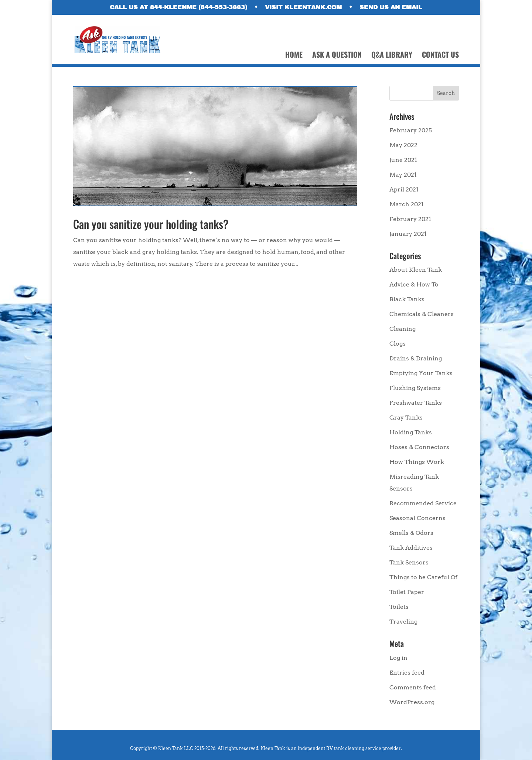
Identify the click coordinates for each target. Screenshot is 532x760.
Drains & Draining (416, 358)
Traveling (403, 622)
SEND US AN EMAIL (391, 7)
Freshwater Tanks (416, 403)
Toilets (399, 607)
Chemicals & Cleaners (422, 314)
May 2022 (403, 145)
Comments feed (413, 687)
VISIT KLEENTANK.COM (303, 7)
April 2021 (404, 189)
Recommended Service (423, 503)
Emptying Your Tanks (421, 373)
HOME (294, 56)
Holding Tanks (411, 432)
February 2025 (411, 130)
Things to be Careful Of (423, 577)
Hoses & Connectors (419, 447)
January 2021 (408, 234)
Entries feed (407, 673)
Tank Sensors (409, 562)
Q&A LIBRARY (392, 56)
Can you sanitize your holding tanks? (151, 224)
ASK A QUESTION (337, 56)
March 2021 (407, 204)
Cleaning (403, 329)
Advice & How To (414, 284)
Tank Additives (411, 548)
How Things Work (417, 462)
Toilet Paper (407, 592)
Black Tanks (407, 299)
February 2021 (410, 219)
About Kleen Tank (416, 270)
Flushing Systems (415, 388)
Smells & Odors (411, 533)
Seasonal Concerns (417, 518)
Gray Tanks (406, 418)
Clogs (398, 344)
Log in (398, 658)
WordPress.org (412, 702)
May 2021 (403, 175)
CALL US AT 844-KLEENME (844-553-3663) (178, 7)
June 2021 (403, 160)
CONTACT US (440, 56)
